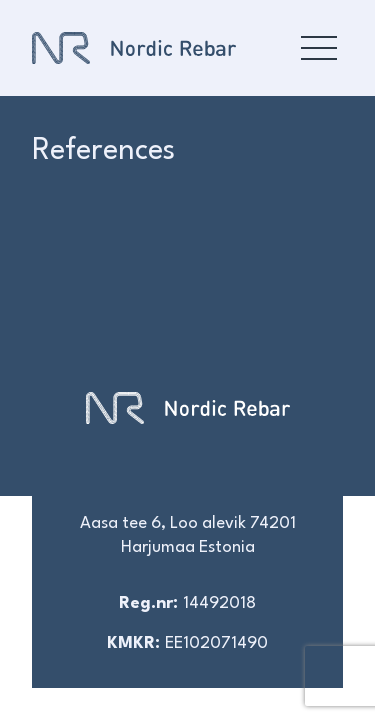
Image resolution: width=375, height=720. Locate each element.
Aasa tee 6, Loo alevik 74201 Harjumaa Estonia (188, 535)
